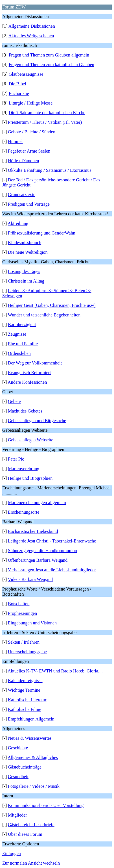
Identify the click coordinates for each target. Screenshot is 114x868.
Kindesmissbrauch (25, 243)
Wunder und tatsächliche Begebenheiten (44, 315)
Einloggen (12, 853)
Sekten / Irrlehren (24, 642)
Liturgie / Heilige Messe (31, 103)
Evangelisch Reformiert (29, 373)
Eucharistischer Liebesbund (33, 531)
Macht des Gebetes (25, 411)
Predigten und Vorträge (29, 204)
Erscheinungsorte (24, 512)
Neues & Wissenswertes (30, 738)
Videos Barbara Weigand (30, 579)
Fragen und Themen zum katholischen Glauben (51, 65)
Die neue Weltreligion (28, 252)
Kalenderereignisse (25, 681)
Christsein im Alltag (26, 281)
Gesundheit (18, 777)
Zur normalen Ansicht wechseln (31, 863)
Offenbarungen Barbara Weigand (38, 560)
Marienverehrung (24, 469)
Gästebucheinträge (25, 767)
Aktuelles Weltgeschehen (31, 36)
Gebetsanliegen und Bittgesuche (37, 421)
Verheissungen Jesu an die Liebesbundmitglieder (52, 570)
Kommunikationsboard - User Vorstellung (46, 805)
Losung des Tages (24, 271)
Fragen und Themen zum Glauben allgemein (49, 55)
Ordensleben (19, 353)
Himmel (15, 141)
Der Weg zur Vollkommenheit (35, 363)
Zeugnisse (17, 334)
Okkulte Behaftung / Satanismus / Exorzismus (50, 170)
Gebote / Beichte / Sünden (32, 132)
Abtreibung (18, 223)
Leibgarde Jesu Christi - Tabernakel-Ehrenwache (52, 541)
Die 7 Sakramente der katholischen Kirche (47, 113)
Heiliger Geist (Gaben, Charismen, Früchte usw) (52, 305)
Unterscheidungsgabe (27, 652)
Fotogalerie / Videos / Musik (34, 786)
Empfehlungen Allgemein (31, 719)
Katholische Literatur (27, 700)
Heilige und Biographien (30, 478)
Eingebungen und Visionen (32, 623)
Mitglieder (17, 815)
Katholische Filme (25, 709)
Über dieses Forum (25, 834)
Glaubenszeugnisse (26, 74)
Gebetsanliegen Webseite (31, 440)
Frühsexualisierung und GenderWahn (42, 233)
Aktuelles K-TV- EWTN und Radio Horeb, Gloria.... (55, 671)
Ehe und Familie (23, 344)
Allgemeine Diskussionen (32, 26)
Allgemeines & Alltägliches (33, 757)
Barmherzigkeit (22, 325)
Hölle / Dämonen (23, 161)
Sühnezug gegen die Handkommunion (42, 551)
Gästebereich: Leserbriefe (31, 825)
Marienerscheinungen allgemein (37, 503)
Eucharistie (19, 93)
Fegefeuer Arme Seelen (29, 151)
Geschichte (18, 748)
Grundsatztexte (22, 195)
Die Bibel (17, 84)
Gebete (14, 401)
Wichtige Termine (24, 690)
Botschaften (19, 604)
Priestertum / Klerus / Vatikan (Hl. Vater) (45, 122)
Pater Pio (16, 459)
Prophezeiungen (22, 613)
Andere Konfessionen (27, 382)
